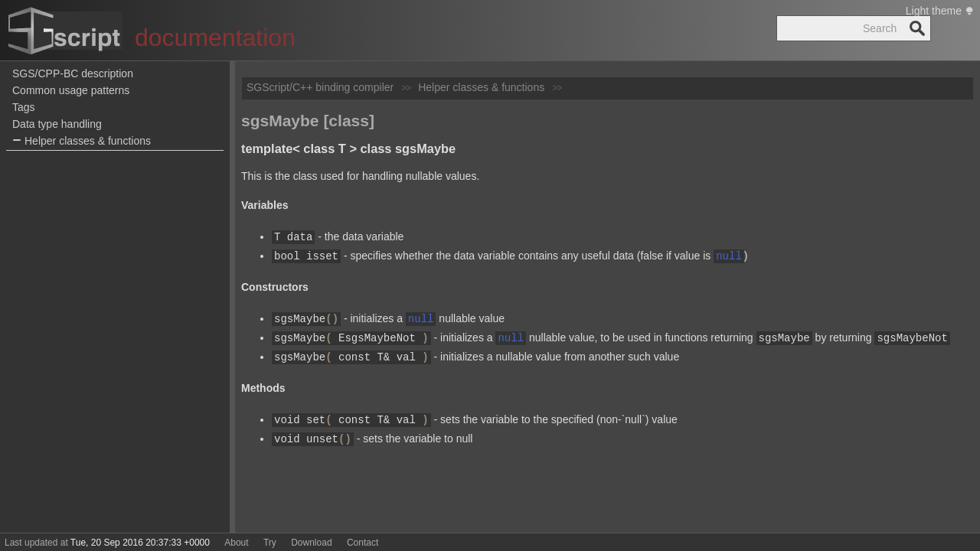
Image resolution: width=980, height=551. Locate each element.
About (236, 543)
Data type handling (57, 124)
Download (311, 543)
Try (270, 543)
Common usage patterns (71, 90)
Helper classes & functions (82, 141)
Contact (363, 543)
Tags (24, 107)
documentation (215, 37)
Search (917, 28)
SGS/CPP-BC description (73, 73)
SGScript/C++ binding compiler (320, 87)
